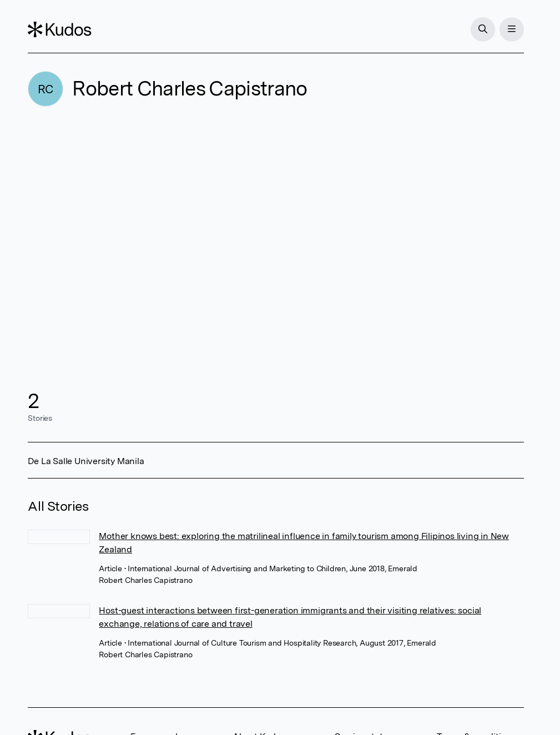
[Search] (483, 29)
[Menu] (512, 29)
